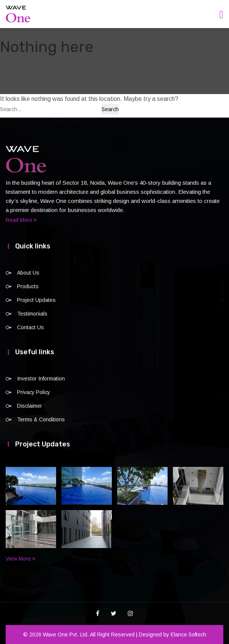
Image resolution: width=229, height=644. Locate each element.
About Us (28, 273)
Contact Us (31, 327)
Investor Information (41, 379)
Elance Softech (188, 635)
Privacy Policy (34, 392)
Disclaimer (30, 406)
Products (28, 286)
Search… (11, 109)
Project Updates (36, 300)
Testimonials (32, 314)
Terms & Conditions (41, 419)
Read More (21, 220)
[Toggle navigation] (221, 15)
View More (20, 559)
